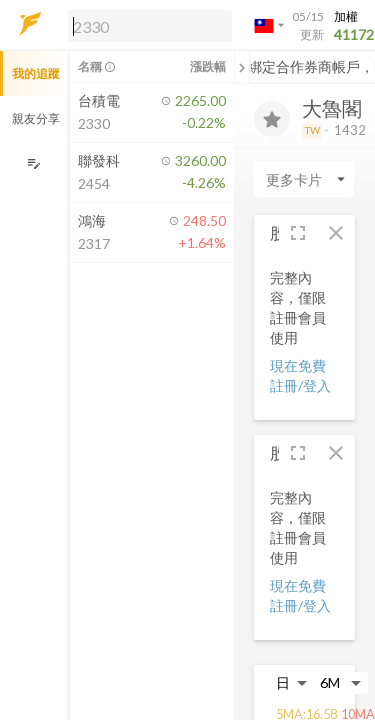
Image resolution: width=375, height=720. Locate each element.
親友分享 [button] (36, 118)
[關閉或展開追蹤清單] (242, 67)
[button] (146, 25)
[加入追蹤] (272, 119)
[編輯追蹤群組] (33, 163)
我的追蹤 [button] (36, 73)
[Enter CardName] (304, 179)
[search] (150, 26)
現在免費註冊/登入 (300, 375)
